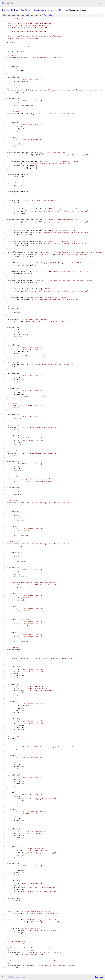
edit (50, 15)
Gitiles (12, 977)
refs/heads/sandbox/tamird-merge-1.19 (44, 10)
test (67, 10)
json (101, 977)
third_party (15, 10)
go (23, 10)
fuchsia (5, 10)
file (44, 15)
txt (96, 977)
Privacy (18, 977)
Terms (24, 977)
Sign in (101, 3)
